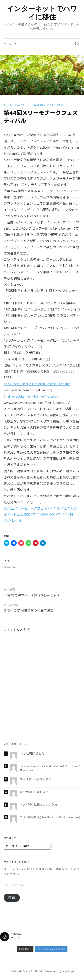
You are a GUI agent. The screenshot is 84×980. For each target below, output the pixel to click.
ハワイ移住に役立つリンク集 (38, 805)
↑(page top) (66, 971)
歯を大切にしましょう (34, 792)
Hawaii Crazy (21, 971)
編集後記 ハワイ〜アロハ (49, 105)
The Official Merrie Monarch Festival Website (37, 384)
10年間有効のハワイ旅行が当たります (32, 595)
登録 (12, 898)
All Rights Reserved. (44, 971)
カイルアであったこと (17, 105)
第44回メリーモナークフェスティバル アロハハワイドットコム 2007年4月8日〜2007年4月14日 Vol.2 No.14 (40, 515)
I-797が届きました (32, 753)
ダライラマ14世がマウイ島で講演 (29, 610)
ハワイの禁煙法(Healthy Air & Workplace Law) (50, 817)
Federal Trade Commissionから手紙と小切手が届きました (50, 768)
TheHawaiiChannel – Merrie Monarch (31, 396)
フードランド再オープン (35, 779)
